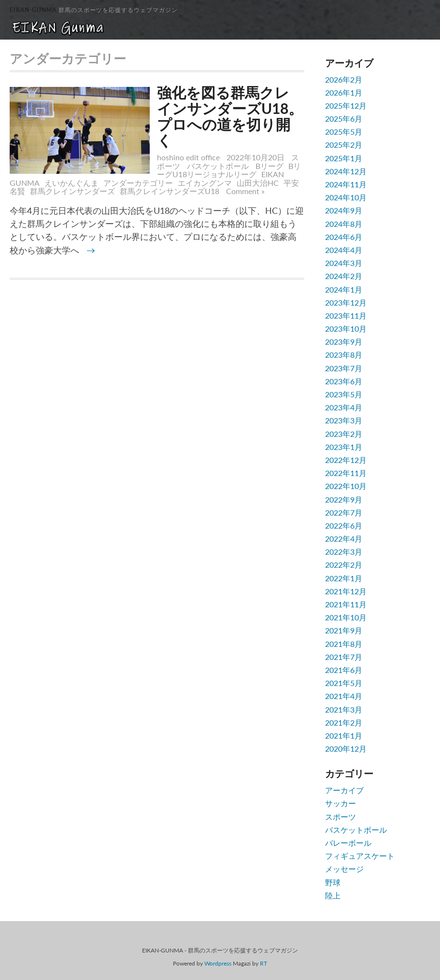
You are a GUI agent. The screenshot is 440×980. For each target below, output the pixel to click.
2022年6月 (344, 525)
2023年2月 (344, 434)
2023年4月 (344, 407)
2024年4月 (344, 250)
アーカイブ (344, 790)
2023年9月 (344, 342)
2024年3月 (344, 263)
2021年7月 (344, 657)
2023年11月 (346, 315)
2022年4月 (344, 539)
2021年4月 (344, 696)
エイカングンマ (205, 183)
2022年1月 (344, 578)
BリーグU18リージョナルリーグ (229, 170)
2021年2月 (344, 722)
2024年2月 (344, 276)
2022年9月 (344, 499)
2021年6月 (344, 670)
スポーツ (341, 817)
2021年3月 (344, 709)
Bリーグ (270, 166)
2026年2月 (344, 79)
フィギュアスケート (360, 856)
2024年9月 (344, 210)
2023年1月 (344, 447)
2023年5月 (344, 394)
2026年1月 (344, 92)
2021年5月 (344, 683)
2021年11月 (346, 604)
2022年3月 (344, 552)
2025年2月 (344, 145)
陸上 (333, 895)
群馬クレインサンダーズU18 (170, 191)
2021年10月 (346, 617)
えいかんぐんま (71, 183)
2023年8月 (344, 355)
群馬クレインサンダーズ (72, 191)
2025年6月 (344, 119)
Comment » (245, 191)
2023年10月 (346, 329)
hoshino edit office (188, 157)
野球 (333, 882)
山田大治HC (258, 183)
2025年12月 (346, 105)
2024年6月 (344, 237)
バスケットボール (218, 166)
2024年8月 (344, 224)
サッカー (341, 803)
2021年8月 (344, 644)
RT (263, 963)
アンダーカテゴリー (138, 183)
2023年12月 (346, 302)
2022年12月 (346, 460)
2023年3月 (344, 420)
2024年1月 (344, 289)
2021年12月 (346, 591)
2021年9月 (344, 630)
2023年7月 (344, 368)
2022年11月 (346, 473)
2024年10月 (346, 197)
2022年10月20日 (256, 157)
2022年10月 (346, 486)
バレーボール (348, 843)
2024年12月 (346, 171)
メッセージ (344, 869)
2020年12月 (346, 749)
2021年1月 (344, 735)
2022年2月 (344, 565)
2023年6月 (344, 381)
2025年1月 (344, 158)
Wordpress (218, 963)
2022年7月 (344, 512)
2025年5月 (344, 132)
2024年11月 (346, 184)
